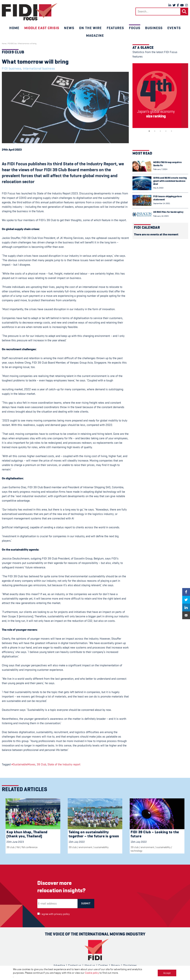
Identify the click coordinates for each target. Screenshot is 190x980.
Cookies (103, 966)
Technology (136, 851)
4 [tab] (166, 131)
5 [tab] (171, 131)
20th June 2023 (15, 842)
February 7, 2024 (160, 169)
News (69, 28)
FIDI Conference (30, 847)
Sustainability (101, 847)
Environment (85, 847)
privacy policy (62, 914)
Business (154, 28)
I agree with (55, 914)
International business (39, 68)
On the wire (90, 28)
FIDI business (12, 68)
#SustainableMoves (23, 764)
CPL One (111, 975)
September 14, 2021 (162, 203)
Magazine (95, 35)
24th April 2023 (12, 150)
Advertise (59, 966)
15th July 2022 (77, 842)
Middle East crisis (42, 28)
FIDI (18, 847)
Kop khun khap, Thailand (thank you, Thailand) (27, 834)
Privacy (116, 966)
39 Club (41, 764)
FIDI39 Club (12, 44)
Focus (135, 28)
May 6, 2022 (158, 188)
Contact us (75, 966)
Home (14, 28)
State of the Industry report (64, 764)
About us (90, 966)
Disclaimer (130, 966)
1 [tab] (149, 131)
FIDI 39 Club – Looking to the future (155, 834)
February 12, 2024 (161, 216)
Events (174, 28)
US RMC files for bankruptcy (168, 212)
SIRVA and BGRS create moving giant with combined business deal (170, 181)
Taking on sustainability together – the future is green (94, 834)
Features (115, 28)
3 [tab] (160, 131)
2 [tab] (155, 131)
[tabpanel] (160, 96)
